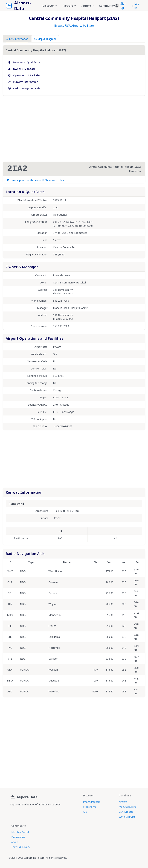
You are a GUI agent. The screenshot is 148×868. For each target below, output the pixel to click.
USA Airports (126, 812)
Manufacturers (127, 807)
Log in (137, 6)
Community (107, 6)
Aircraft (123, 802)
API (85, 812)
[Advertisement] (74, 129)
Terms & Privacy (21, 847)
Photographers (92, 802)
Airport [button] (88, 6)
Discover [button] (50, 6)
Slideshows (89, 807)
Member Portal (20, 832)
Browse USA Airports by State (74, 26)
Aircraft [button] (70, 6)
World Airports (127, 817)
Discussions (18, 837)
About (15, 842)
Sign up (123, 6)
